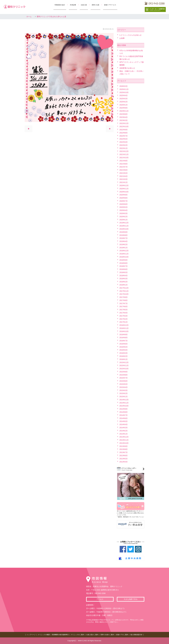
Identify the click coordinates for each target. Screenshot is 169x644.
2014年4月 (124, 424)
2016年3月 (124, 353)
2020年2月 (124, 217)
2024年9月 (124, 108)
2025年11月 (124, 89)
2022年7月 (124, 136)
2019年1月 (124, 248)
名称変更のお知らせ (127, 68)
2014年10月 (124, 406)
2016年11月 (124, 328)
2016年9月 (124, 335)
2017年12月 (124, 288)
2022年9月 (124, 130)
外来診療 (73, 5)
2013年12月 (124, 437)
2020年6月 (124, 204)
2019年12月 (124, 223)
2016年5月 (124, 347)
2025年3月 (124, 99)
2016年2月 (124, 356)
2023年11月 (124, 111)
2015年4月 (124, 387)
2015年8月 (124, 375)
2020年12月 (124, 186)
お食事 (122, 38)
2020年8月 (124, 198)
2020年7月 (124, 201)
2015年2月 (124, 393)
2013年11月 (124, 440)
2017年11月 (124, 291)
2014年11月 (124, 403)
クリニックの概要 (44, 635)
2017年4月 (124, 313)
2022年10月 (124, 127)
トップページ (31, 635)
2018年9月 (124, 260)
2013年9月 (124, 446)
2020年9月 (124, 195)
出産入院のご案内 (92, 635)
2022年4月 (124, 142)
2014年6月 (124, 418)
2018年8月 (124, 263)
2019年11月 (124, 226)
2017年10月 (124, 294)
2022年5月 (124, 139)
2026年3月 (124, 86)
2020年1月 (124, 220)
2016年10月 (124, 331)
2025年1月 (124, 105)
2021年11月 (124, 154)
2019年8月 (124, 235)
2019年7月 (124, 238)
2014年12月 (124, 400)
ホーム (29, 17)
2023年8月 (124, 114)
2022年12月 (124, 123)
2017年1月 (124, 322)
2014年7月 (124, 415)
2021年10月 (124, 158)
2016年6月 (124, 344)
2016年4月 (124, 350)
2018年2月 (124, 282)
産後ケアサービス (110, 5)
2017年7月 (124, 304)
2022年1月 (124, 148)
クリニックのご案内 (77, 635)
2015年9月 (124, 372)
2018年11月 (124, 254)
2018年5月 (124, 272)
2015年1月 (124, 397)
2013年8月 (124, 449)
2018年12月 (124, 251)
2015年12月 (124, 362)
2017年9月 (124, 297)
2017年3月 (124, 316)
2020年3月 (124, 213)
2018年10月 (124, 257)
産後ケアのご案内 (122, 635)
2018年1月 (124, 285)
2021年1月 (124, 182)
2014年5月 (124, 421)
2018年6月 (124, 269)
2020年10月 (124, 192)
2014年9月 (124, 409)
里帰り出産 (95, 5)
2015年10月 (124, 369)
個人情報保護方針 (136, 635)
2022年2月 (124, 145)
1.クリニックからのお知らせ (130, 35)
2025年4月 (124, 95)
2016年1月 (124, 359)
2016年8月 (124, 338)
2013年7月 (124, 452)
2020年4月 (124, 210)
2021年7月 (124, 167)
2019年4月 (124, 241)
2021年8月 (124, 164)
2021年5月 (124, 173)
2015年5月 (124, 384)
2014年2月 (124, 431)
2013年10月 (124, 443)
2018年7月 (124, 266)
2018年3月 (124, 279)
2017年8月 (124, 300)
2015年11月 (124, 366)
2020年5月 (124, 207)
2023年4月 (124, 117)
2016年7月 (124, 341)
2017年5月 (124, 310)
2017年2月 (124, 319)
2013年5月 (124, 459)
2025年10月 (124, 92)
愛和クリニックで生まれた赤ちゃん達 (51, 17)
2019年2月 (124, 245)
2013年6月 (124, 456)
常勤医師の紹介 (60, 5)
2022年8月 (124, 133)
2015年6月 (124, 381)
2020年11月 (124, 189)
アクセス (100, 599)
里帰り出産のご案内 (107, 635)
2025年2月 (124, 102)
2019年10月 (124, 229)
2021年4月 (124, 176)
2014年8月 (124, 412)
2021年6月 (124, 170)
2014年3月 (124, 428)
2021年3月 (124, 179)
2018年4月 (124, 276)
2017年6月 (124, 307)
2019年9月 (124, 232)
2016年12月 (124, 325)
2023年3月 (124, 120)
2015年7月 (124, 378)
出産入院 (84, 5)
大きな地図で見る (131, 599)
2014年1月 (124, 434)
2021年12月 (124, 151)
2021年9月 (124, 161)
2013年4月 (124, 462)
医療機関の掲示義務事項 (60, 635)
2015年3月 (124, 390)
